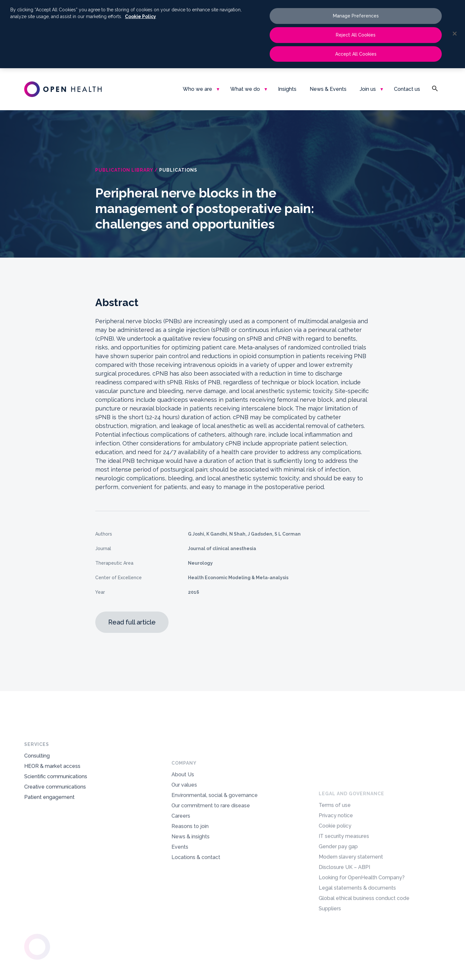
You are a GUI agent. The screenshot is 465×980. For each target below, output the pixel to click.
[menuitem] (200, 89)
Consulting (37, 775)
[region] (232, 34)
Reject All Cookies (356, 35)
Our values (184, 836)
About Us (183, 826)
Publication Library (124, 170)
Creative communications (55, 806)
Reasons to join (190, 878)
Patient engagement (49, 816)
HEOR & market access (52, 785)
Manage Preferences (356, 16)
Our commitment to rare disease (211, 857)
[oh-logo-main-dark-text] (63, 89)
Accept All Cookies (356, 54)
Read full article (132, 622)
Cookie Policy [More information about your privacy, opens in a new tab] (140, 16)
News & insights (191, 888)
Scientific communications (56, 795)
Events (180, 898)
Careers (181, 867)
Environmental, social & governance (215, 847)
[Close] (455, 34)
